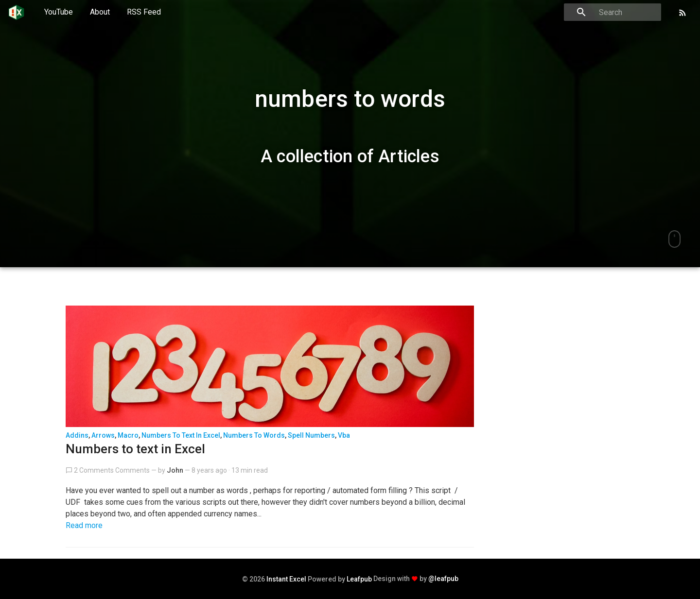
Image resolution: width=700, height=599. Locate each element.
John (175, 470)
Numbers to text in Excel (135, 449)
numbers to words (254, 435)
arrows (103, 435)
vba (344, 435)
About (100, 12)
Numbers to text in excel (181, 435)
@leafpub (443, 579)
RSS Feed (144, 12)
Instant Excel (286, 579)
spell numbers (311, 435)
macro (128, 435)
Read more (84, 525)
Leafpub (359, 579)
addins (77, 435)
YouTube (59, 12)
